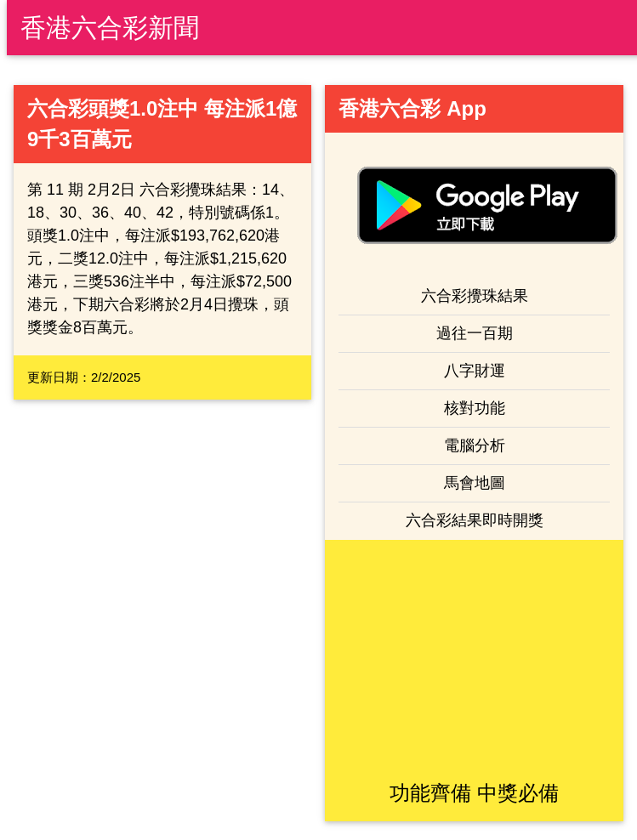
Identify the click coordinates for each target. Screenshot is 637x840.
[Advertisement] (475, 659)
